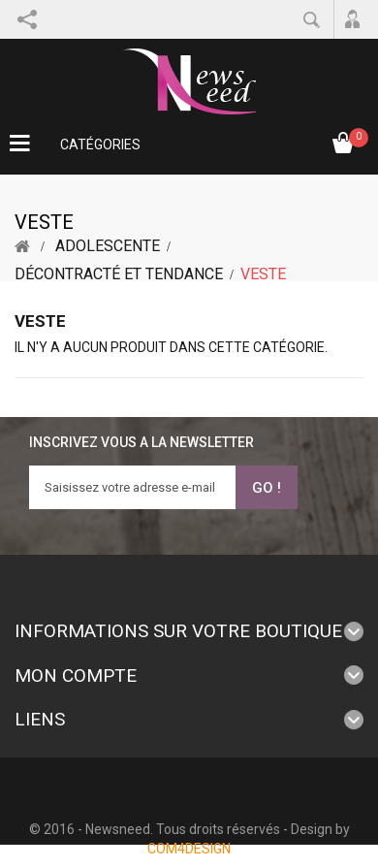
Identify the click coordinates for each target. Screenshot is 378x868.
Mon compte (76, 675)
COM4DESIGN (189, 849)
